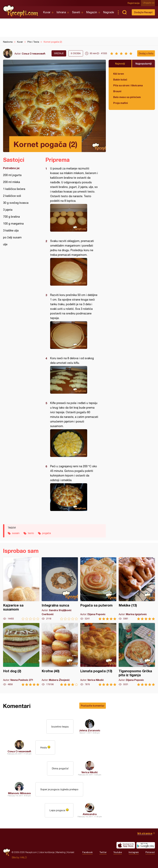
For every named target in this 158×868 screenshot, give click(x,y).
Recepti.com (21, 11)
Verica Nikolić (90, 772)
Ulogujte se (149, 3)
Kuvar (47, 12)
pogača (47, 533)
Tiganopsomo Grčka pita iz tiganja (137, 654)
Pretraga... (124, 12)
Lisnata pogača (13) (98, 654)
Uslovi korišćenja (47, 852)
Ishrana (61, 12)
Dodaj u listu (146, 53)
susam (16, 533)
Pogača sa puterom (98, 589)
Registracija (134, 3)
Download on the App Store (126, 845)
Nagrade (109, 12)
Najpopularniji (144, 63)
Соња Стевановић (34, 53)
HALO (24, 857)
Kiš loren (119, 74)
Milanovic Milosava (19, 793)
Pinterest (150, 852)
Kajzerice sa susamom (21, 589)
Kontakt (71, 852)
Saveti (76, 12)
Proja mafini (121, 103)
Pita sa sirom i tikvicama (128, 85)
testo (31, 533)
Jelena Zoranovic (90, 730)
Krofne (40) (60, 654)
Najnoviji (120, 63)
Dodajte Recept (143, 12)
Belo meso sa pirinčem (127, 97)
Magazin (92, 12)
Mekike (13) (137, 589)
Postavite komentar (93, 706)
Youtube (118, 852)
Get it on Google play (146, 845)
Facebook (87, 852)
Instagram (134, 852)
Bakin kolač (120, 79)
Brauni (117, 91)
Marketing (61, 852)
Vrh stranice (145, 833)
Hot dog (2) (21, 654)
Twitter (103, 852)
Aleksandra (90, 814)
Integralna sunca (60, 589)
